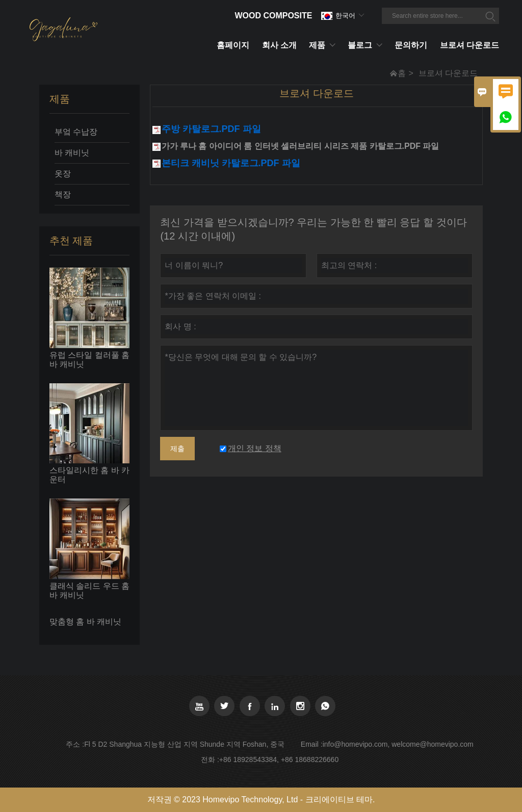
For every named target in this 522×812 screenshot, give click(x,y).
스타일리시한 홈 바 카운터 (89, 475)
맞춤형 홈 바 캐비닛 (85, 622)
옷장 (63, 174)
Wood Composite (273, 16)
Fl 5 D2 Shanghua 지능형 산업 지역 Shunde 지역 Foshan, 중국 (184, 744)
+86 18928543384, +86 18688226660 (279, 759)
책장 (63, 194)
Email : (312, 744)
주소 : (75, 744)
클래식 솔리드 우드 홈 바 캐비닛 (89, 591)
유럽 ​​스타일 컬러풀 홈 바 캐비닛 (89, 360)
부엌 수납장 (76, 132)
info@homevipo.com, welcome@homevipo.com (398, 744)
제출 (177, 449)
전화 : (210, 759)
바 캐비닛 (72, 153)
